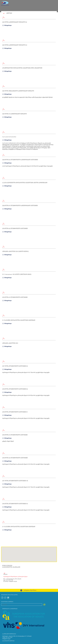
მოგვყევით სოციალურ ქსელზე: (10, 595)
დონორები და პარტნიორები (10, 609)
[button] (8, 555)
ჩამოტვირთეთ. (7, 25)
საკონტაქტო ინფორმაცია (9, 634)
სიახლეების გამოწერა (7, 602)
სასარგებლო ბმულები (8, 641)
